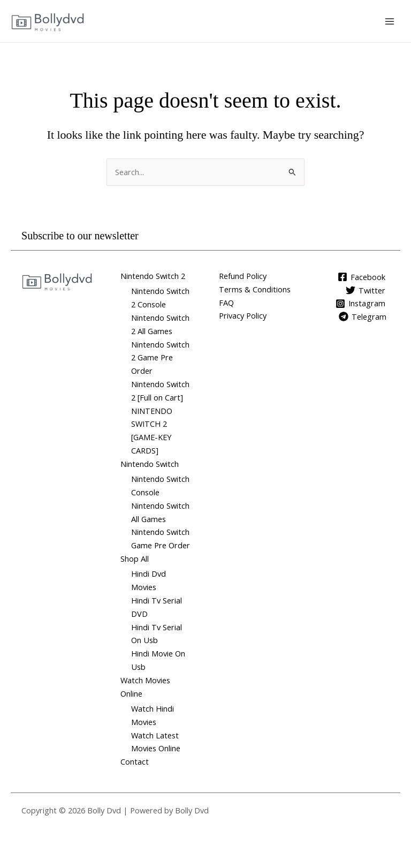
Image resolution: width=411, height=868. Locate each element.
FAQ (226, 303)
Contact (135, 761)
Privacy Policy (243, 315)
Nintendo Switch (150, 464)
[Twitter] (366, 290)
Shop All (135, 558)
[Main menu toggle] (390, 21)
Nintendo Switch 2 (153, 276)
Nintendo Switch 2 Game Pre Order (160, 358)
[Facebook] (361, 277)
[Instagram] (360, 304)
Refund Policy (243, 276)
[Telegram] (363, 316)
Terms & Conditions (255, 289)
